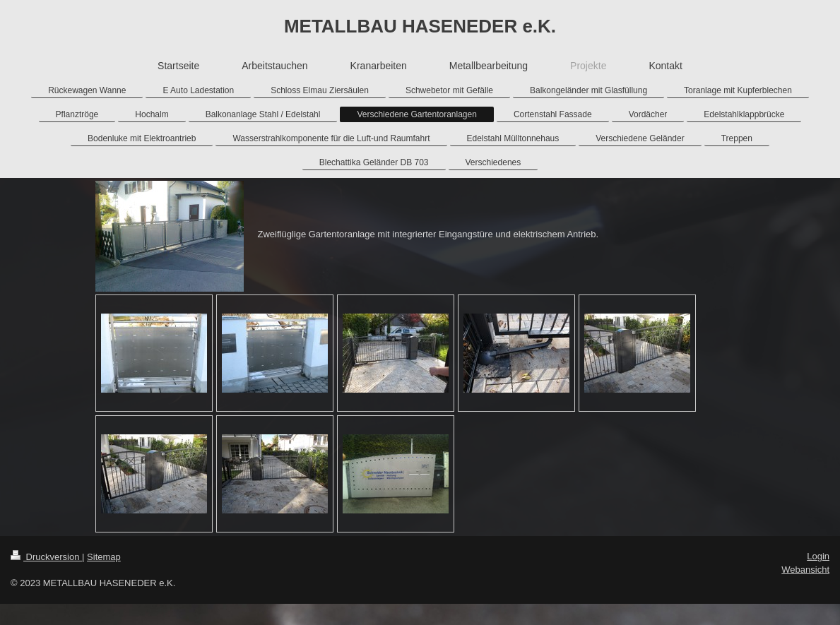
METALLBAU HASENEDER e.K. (420, 26)
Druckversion (46, 557)
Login (818, 556)
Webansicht (805, 570)
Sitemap (104, 557)
